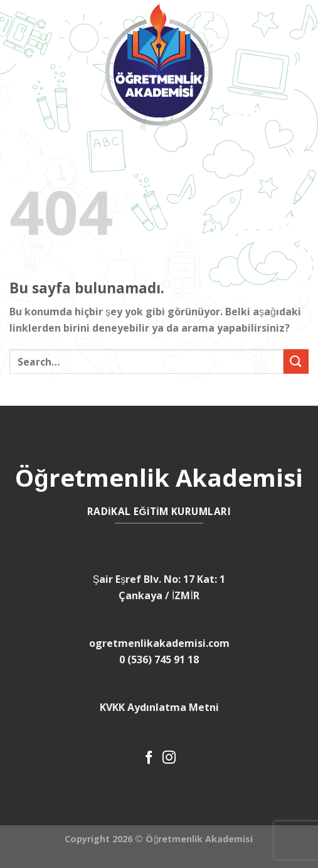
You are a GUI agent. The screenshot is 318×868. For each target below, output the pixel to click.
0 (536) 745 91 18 (159, 659)
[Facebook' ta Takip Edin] (149, 758)
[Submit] (296, 361)
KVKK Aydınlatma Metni (159, 707)
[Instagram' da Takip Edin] (169, 758)
